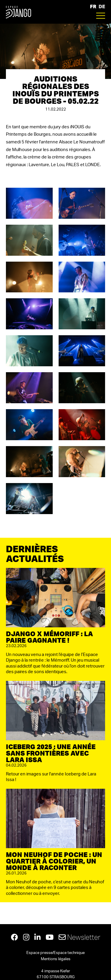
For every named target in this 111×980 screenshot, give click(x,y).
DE (102, 6)
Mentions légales (56, 959)
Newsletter (79, 937)
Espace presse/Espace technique (55, 953)
